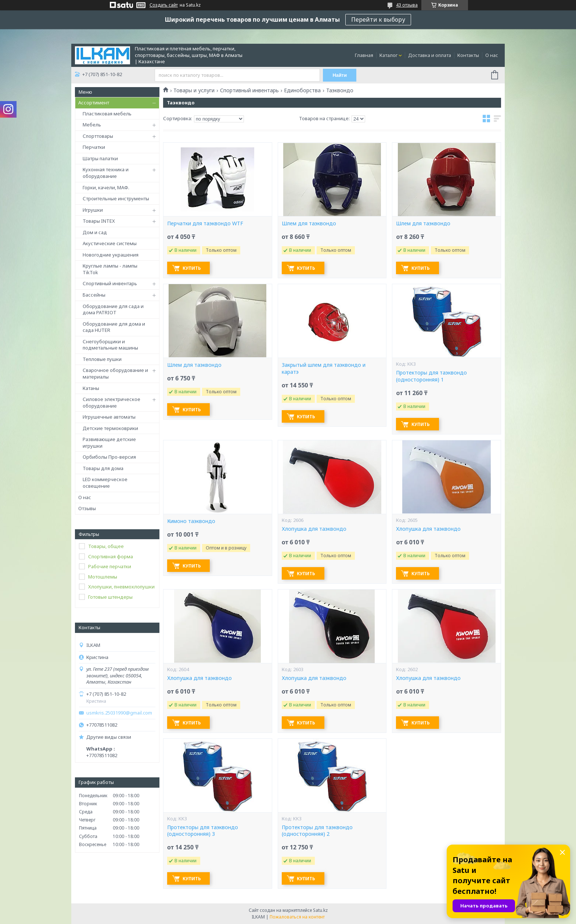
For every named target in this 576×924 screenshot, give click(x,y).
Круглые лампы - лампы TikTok (110, 269)
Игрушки (93, 210)
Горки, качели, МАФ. (106, 187)
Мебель (92, 125)
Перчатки (94, 147)
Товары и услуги (194, 90)
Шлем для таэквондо (309, 223)
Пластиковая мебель (107, 114)
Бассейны (94, 295)
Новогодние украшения (111, 255)
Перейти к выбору (378, 19)
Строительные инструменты (116, 198)
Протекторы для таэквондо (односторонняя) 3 (203, 831)
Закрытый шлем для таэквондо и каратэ (324, 368)
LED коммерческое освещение (105, 483)
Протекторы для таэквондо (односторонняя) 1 (431, 376)
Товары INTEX (99, 221)
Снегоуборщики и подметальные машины (110, 345)
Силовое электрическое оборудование (111, 402)
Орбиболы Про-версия (109, 457)
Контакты (468, 55)
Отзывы (87, 508)
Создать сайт (164, 5)
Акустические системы (110, 243)
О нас (492, 55)
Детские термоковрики (110, 428)
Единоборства (302, 90)
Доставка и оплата (430, 55)
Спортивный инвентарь (110, 283)
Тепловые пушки (102, 359)
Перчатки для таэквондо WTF (205, 223)
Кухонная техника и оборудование (106, 173)
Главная (364, 55)
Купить (193, 268)
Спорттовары (98, 136)
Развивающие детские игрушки (109, 443)
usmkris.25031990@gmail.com (119, 713)
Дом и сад (95, 232)
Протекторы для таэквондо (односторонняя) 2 (317, 831)
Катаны (91, 388)
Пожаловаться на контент (297, 917)
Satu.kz (320, 910)
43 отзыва (407, 5)
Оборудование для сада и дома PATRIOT (113, 309)
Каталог (388, 55)
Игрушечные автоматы (109, 417)
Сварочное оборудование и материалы (115, 373)
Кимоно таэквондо (191, 521)
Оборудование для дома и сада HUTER (114, 327)
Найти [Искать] (341, 75)
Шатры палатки (100, 158)
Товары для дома (103, 468)
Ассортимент (94, 103)
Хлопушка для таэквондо (314, 529)
